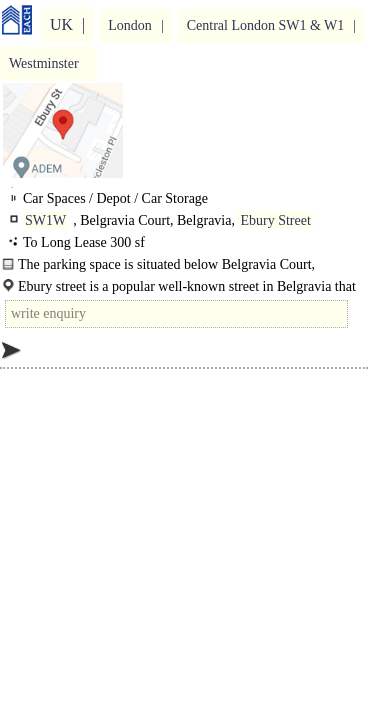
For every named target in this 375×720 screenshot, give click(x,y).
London (130, 25)
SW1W (45, 220)
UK (61, 24)
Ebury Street (275, 220)
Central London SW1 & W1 (266, 25)
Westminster (44, 63)
